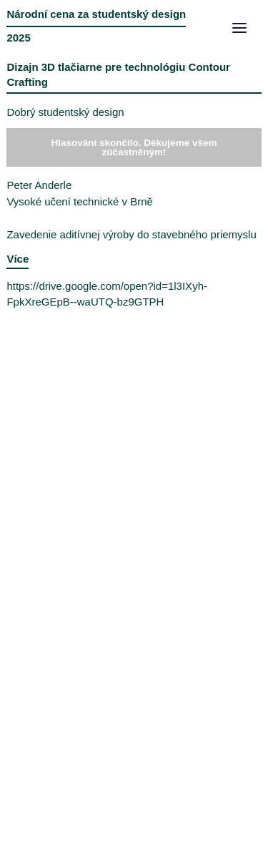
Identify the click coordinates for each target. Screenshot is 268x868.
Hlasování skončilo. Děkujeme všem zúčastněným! (134, 148)
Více (18, 259)
